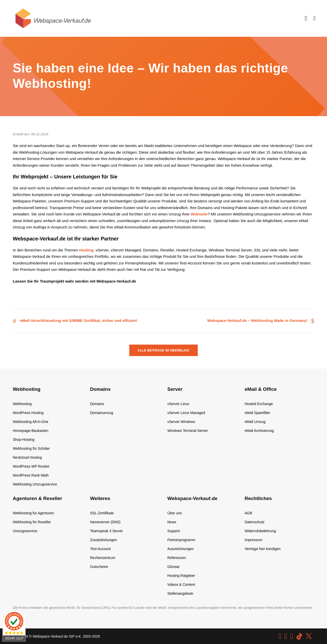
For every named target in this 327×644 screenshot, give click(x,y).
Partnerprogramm (181, 540)
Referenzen (177, 558)
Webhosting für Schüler (31, 448)
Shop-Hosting (24, 440)
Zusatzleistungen (104, 540)
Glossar (173, 567)
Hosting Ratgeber (181, 576)
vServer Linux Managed (186, 413)
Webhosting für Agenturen (33, 513)
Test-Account (101, 549)
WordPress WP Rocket (31, 466)
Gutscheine (99, 567)
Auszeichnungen (181, 549)
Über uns (175, 513)
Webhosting (22, 404)
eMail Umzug (255, 422)
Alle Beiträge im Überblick (164, 350)
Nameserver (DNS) (105, 522)
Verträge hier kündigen (263, 549)
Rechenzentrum (103, 558)
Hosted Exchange (259, 404)
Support (174, 531)
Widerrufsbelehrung (260, 531)
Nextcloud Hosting (27, 457)
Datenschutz (255, 522)
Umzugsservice (25, 531)
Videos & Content (181, 585)
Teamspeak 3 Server (107, 531)
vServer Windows (181, 422)
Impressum (254, 540)
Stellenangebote (180, 593)
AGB (249, 513)
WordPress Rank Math (31, 475)
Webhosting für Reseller (32, 522)
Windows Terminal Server (188, 431)
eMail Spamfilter (258, 413)
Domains (97, 404)
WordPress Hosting (28, 413)
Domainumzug (102, 413)
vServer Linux (178, 404)
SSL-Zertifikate (102, 513)
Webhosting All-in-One (31, 422)
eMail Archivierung (259, 431)
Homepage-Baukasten (31, 431)
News (172, 522)
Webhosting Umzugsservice (35, 484)
